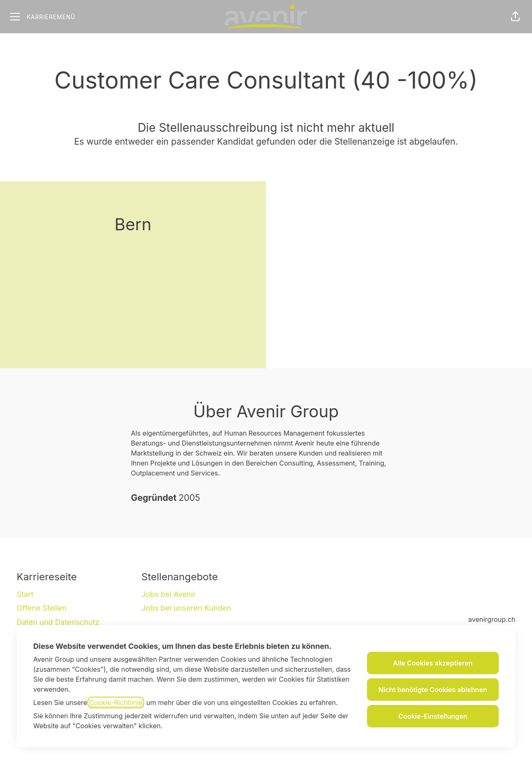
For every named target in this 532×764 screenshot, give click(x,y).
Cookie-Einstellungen (433, 716)
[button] (515, 17)
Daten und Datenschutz (58, 622)
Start (25, 594)
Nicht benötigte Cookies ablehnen (433, 690)
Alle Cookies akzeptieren (433, 663)
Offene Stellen (42, 608)
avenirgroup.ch (492, 619)
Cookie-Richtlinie (116, 702)
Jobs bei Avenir (169, 594)
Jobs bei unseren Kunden (186, 608)
